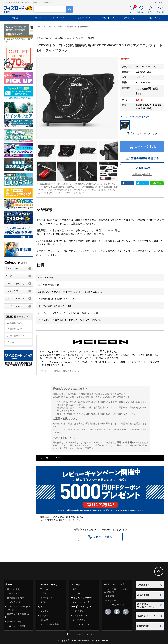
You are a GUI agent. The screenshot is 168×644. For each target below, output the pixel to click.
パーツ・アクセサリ (61, 18)
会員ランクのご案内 (115, 584)
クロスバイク (13, 593)
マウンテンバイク (15, 602)
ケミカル (77, 593)
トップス (44, 616)
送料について (16, 329)
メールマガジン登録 (115, 605)
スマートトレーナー (82, 602)
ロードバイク (13, 589)
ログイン (64, 520)
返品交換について (18, 336)
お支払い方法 (16, 323)
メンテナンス (84, 18)
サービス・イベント (153, 18)
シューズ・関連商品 (49, 624)
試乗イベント (79, 611)
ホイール (44, 589)
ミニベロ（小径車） (16, 626)
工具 (75, 589)
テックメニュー (80, 620)
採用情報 (110, 596)
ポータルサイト (113, 601)
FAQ (12, 342)
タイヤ (43, 593)
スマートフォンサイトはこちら (82, 634)
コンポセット (46, 598)
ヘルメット (45, 611)
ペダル (43, 602)
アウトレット (130, 18)
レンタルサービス (81, 624)
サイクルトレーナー (107, 18)
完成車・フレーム (14, 268)
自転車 (15, 18)
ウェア (38, 18)
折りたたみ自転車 (15, 598)
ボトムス (44, 620)
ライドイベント (80, 616)
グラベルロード (14, 621)
